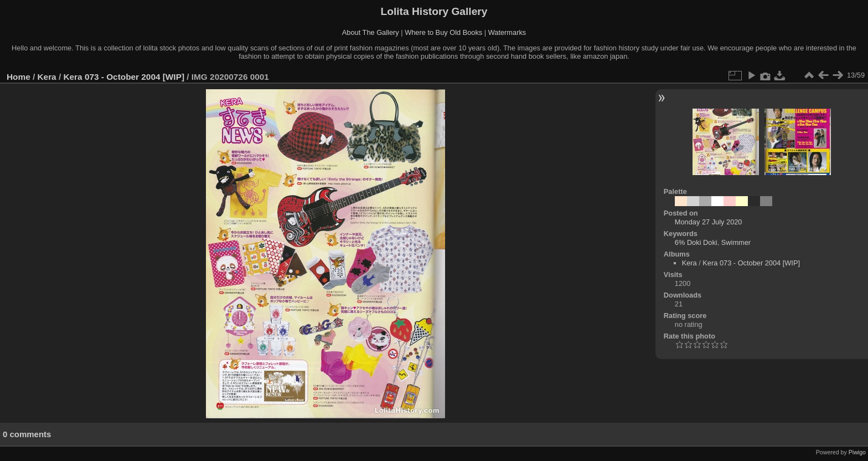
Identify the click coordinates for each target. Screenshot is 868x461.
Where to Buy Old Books (443, 32)
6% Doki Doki (696, 242)
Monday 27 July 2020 (709, 222)
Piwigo (857, 452)
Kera (47, 77)
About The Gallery (371, 32)
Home (19, 77)
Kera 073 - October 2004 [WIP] (124, 77)
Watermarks (507, 32)
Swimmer (736, 242)
